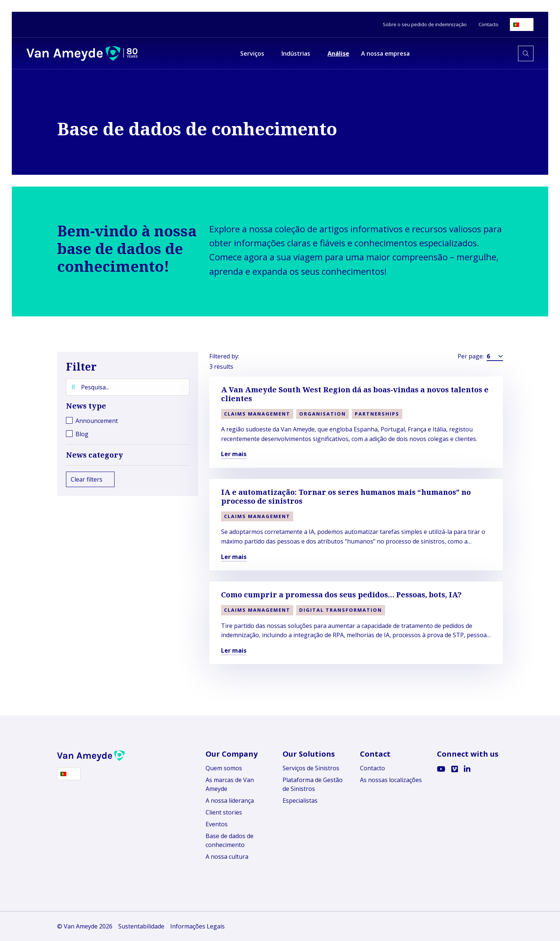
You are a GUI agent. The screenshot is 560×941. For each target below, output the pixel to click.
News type (128, 406)
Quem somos (224, 768)
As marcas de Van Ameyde (230, 784)
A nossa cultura (227, 857)
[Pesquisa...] (128, 387)
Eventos (217, 824)
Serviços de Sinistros (311, 768)
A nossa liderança (230, 801)
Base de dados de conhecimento (230, 840)
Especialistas (300, 801)
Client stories (224, 812)
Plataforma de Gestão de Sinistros (313, 784)
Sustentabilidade (141, 926)
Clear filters (90, 479)
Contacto (372, 768)
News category (128, 455)
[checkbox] (128, 421)
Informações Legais (197, 926)
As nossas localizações (391, 780)
